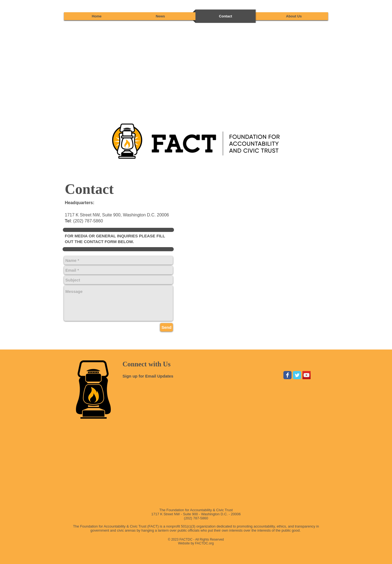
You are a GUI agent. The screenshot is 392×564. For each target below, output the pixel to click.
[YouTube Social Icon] (307, 375)
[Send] (166, 327)
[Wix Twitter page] (297, 375)
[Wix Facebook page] (287, 375)
